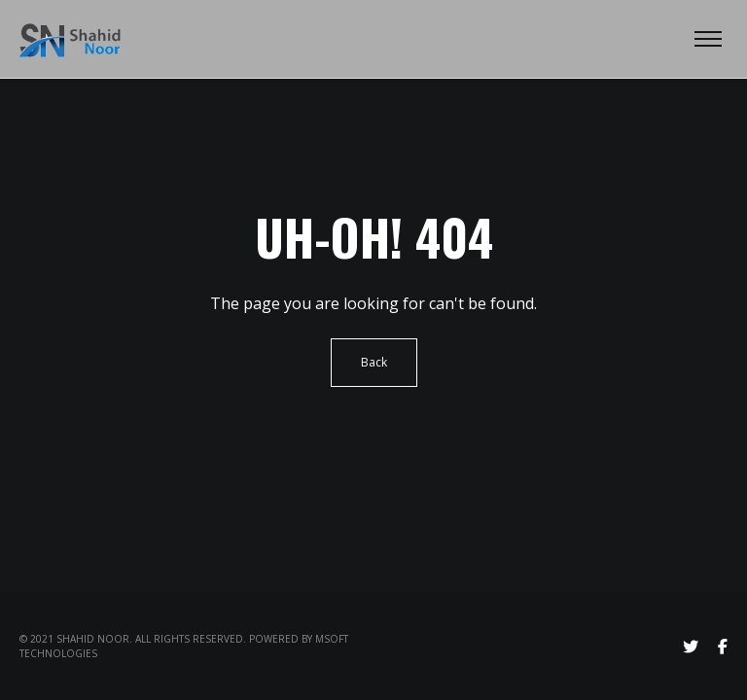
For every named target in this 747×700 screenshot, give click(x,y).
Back (374, 362)
